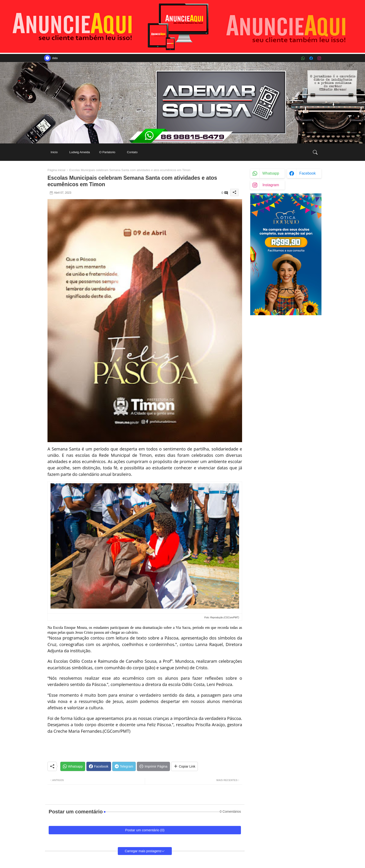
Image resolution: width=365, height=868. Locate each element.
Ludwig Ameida (80, 152)
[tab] (54, 152)
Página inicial (56, 170)
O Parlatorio (107, 152)
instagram (271, 185)
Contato (132, 152)
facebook (308, 173)
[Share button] (184, 766)
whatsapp (271, 173)
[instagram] (319, 58)
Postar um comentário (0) (145, 830)
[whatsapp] (303, 58)
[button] (315, 152)
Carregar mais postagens (143, 851)
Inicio (54, 152)
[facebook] (311, 58)
